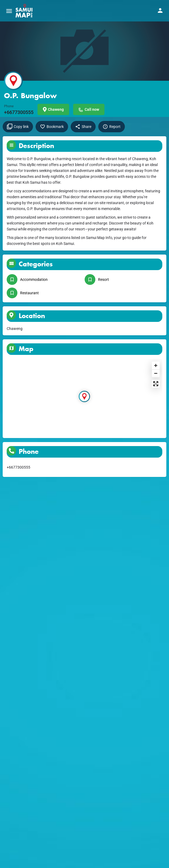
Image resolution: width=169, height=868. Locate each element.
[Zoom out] (156, 373)
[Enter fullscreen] (156, 384)
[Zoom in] (156, 365)
